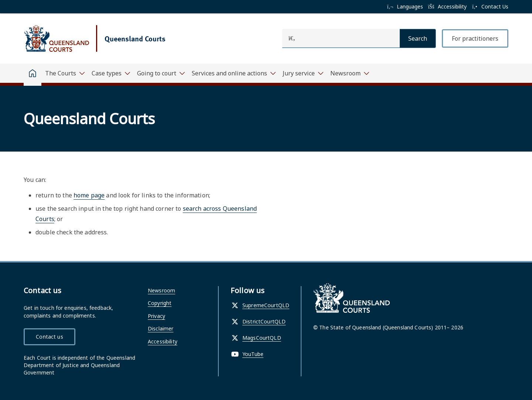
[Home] (33, 75)
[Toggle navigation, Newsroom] (349, 73)
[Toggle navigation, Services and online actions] (233, 73)
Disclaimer (161, 328)
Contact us (49, 337)
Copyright (160, 303)
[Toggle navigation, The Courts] (65, 73)
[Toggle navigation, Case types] (111, 73)
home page (89, 195)
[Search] (418, 38)
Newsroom (161, 290)
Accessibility (163, 341)
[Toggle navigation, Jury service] (303, 73)
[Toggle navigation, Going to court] (161, 73)
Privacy (156, 316)
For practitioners (475, 38)
